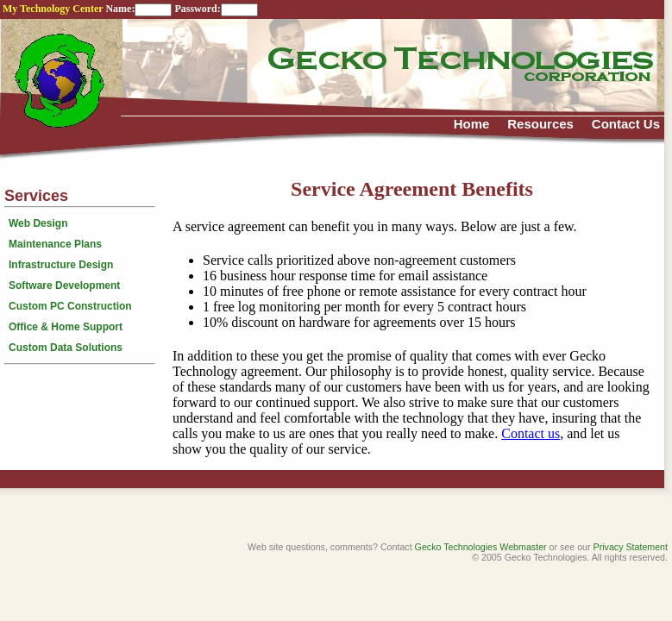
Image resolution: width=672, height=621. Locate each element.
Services (36, 196)
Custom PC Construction (70, 306)
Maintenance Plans (55, 244)
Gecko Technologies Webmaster (481, 547)
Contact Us (626, 124)
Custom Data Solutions (66, 348)
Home (472, 124)
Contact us (531, 433)
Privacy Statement (631, 547)
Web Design (38, 223)
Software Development (64, 285)
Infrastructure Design (61, 265)
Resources (540, 124)
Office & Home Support (66, 327)
